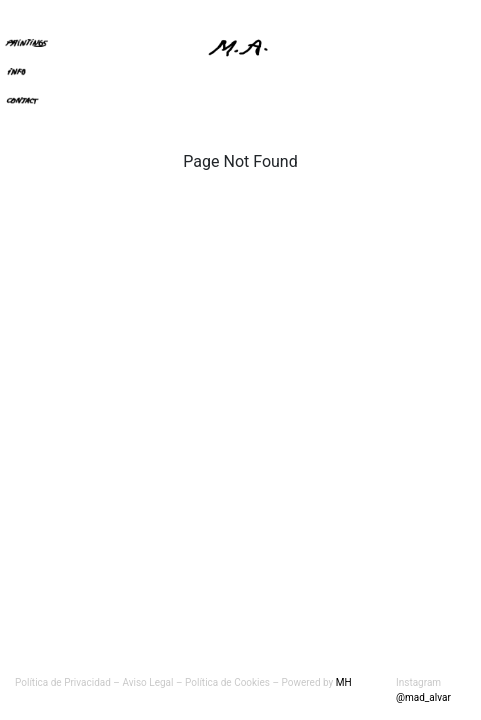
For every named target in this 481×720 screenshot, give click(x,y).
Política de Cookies (229, 682)
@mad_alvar (423, 697)
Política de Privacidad (63, 682)
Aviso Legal (147, 682)
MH (344, 682)
